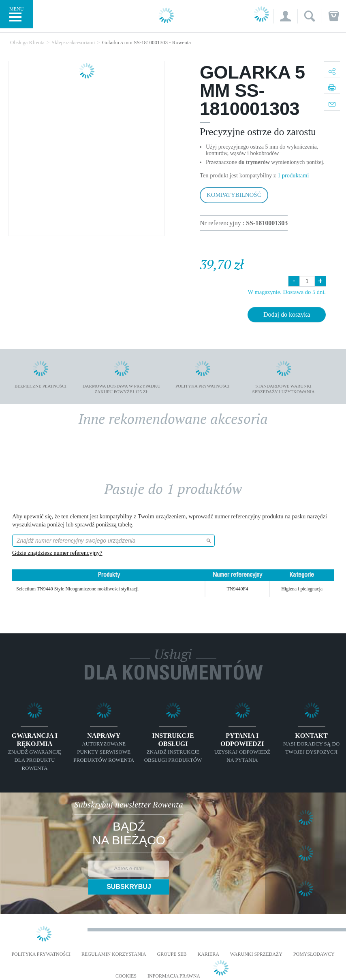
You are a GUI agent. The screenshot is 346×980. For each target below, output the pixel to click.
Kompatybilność (234, 195)
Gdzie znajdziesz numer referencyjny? (57, 553)
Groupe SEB (172, 954)
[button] (285, 16)
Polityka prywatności (41, 954)
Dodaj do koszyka (287, 314)
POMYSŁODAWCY (314, 954)
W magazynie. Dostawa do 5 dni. (287, 292)
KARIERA (208, 954)
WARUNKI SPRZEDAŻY (256, 954)
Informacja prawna (174, 976)
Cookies (126, 976)
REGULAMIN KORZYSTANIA (114, 954)
